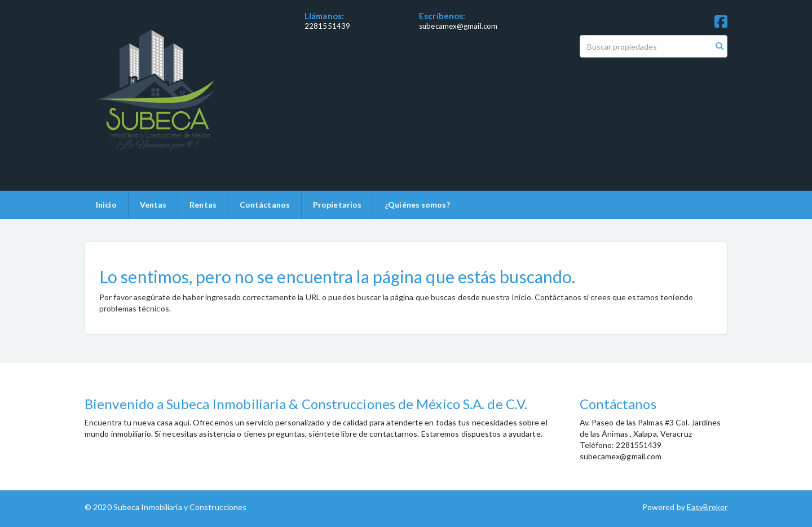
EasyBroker (707, 507)
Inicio (106, 205)
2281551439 (327, 26)
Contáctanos (265, 205)
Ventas (153, 205)
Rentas (203, 205)
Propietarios (337, 205)
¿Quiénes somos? (417, 205)
